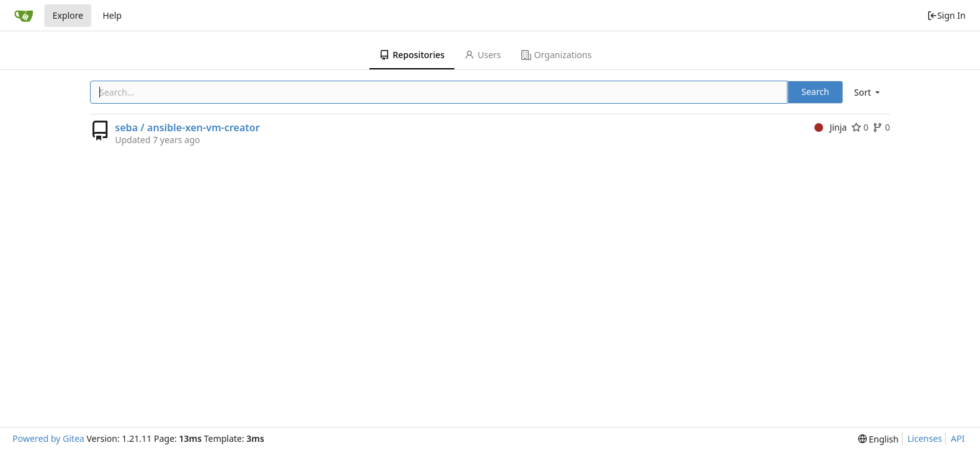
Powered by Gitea (48, 438)
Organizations (557, 55)
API (957, 438)
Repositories (412, 55)
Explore (68, 15)
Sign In (946, 15)
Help (112, 15)
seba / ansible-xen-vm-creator (187, 127)
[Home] (24, 16)
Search (815, 92)
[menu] (868, 92)
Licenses (925, 438)
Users (482, 55)
